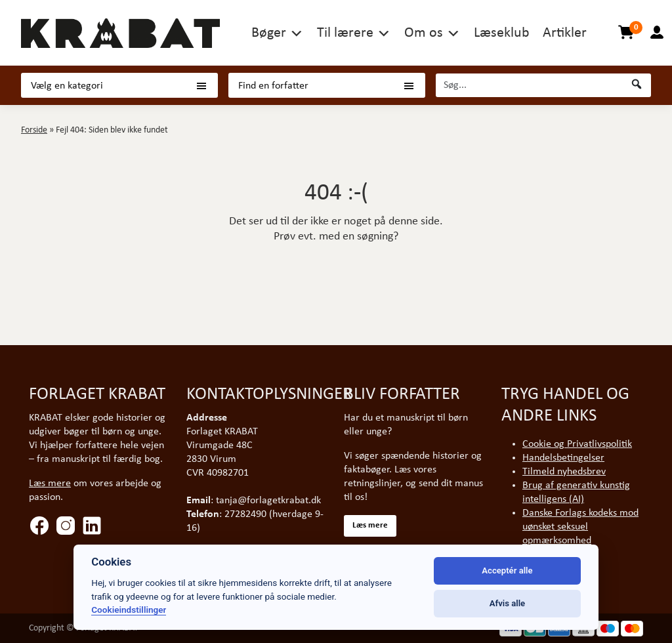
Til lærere (345, 33)
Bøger (269, 33)
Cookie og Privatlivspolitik (577, 444)
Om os (424, 33)
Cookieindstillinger (129, 610)
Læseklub (502, 33)
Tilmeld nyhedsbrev (564, 472)
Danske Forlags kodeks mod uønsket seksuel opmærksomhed (580, 527)
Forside (34, 130)
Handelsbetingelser (563, 458)
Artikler (565, 33)
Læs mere (50, 484)
